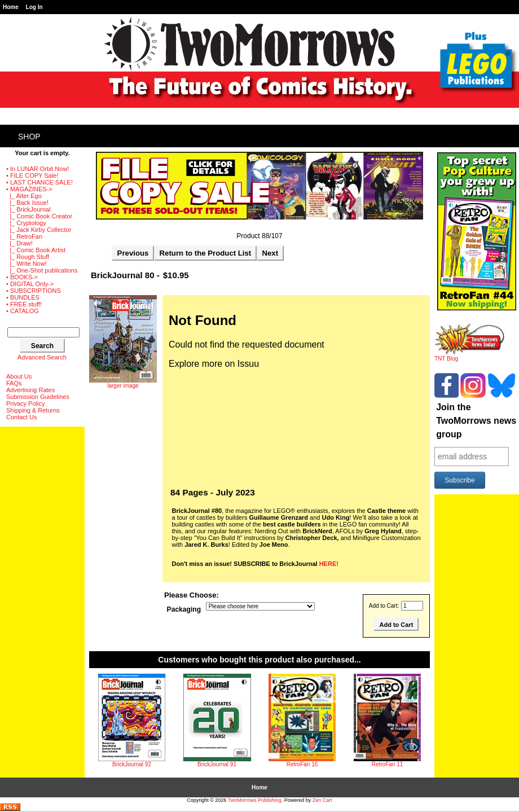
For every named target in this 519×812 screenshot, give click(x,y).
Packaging (184, 609)
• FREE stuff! (24, 304)
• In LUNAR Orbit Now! (38, 169)
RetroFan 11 (388, 764)
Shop (29, 137)
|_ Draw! (19, 243)
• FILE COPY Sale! (32, 175)
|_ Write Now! (27, 264)
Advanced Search (42, 357)
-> (29, 189)
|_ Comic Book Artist (36, 250)
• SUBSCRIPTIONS (34, 291)
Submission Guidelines (38, 397)
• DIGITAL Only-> (30, 284)
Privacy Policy (25, 403)
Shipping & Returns (33, 410)
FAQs (14, 383)
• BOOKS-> (22, 277)
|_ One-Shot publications (42, 270)
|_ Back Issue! (27, 203)
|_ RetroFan (24, 236)
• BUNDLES (23, 297)
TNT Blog (470, 356)
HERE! (329, 564)
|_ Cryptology (26, 223)
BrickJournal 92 (132, 764)
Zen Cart (322, 800)
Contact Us (21, 417)
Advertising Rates (30, 390)
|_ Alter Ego (24, 196)
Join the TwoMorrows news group (476, 421)
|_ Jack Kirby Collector (39, 230)
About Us (19, 376)
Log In (34, 7)
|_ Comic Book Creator (39, 216)
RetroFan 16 (302, 764)
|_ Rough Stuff (28, 257)
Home (11, 7)
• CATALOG (23, 311)
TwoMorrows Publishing (255, 800)
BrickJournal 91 (217, 764)
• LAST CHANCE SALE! (39, 182)
